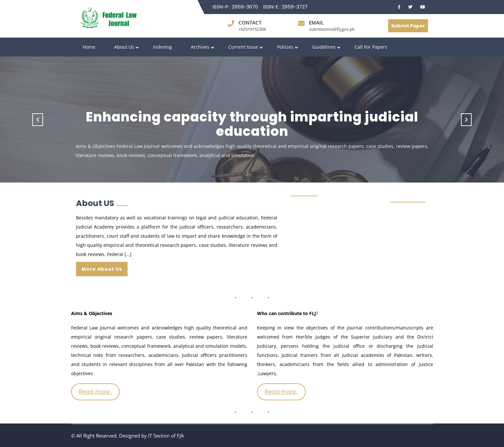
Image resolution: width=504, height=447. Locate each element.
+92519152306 (252, 29)
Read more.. (95, 392)
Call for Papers (371, 47)
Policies (285, 47)
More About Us (102, 269)
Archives (200, 47)
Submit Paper (408, 26)
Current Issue (243, 47)
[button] (38, 120)
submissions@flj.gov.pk (332, 29)
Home (89, 47)
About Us (124, 47)
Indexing (162, 47)
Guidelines (324, 47)
